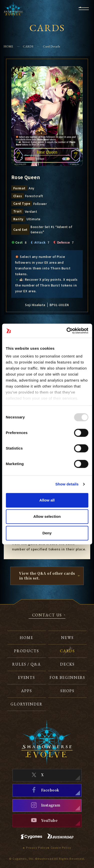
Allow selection (47, 516)
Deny (47, 533)
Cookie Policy (61, 848)
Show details (67, 484)
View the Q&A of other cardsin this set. (47, 576)
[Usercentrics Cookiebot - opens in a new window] (67, 331)
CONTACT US (47, 615)
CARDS (28, 46)
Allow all (47, 500)
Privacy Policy (37, 848)
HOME (9, 46)
